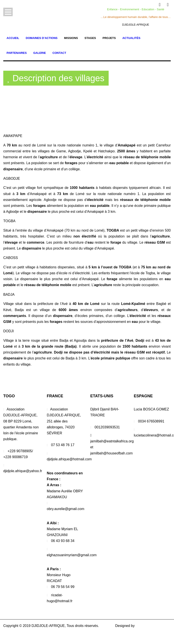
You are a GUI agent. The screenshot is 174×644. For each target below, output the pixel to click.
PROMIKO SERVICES (153, 626)
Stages (90, 38)
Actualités (131, 38)
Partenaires (17, 53)
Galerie (40, 53)
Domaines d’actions (42, 38)
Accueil (13, 38)
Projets (109, 38)
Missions (71, 38)
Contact (59, 53)
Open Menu (8, 12)
